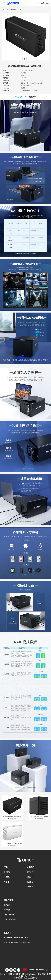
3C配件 (6, 882)
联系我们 (30, 877)
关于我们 (30, 872)
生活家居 (7, 877)
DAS (21, 10)
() (26, 976)
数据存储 (12, 10)
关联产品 (32, 97)
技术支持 (7, 905)
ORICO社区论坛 (10, 919)
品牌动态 (30, 887)
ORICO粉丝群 (9, 915)
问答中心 (30, 882)
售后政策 (7, 910)
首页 (4, 10)
